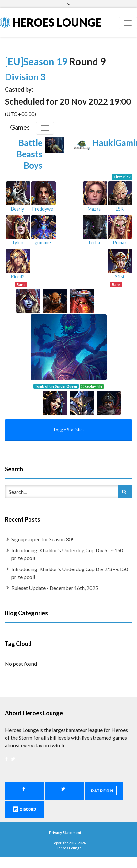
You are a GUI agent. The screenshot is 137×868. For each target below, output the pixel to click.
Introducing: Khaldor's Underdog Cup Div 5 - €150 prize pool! (67, 554)
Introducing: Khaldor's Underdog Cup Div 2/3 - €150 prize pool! (70, 573)
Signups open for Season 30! (42, 539)
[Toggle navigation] (128, 23)
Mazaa (94, 209)
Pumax (120, 243)
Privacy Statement (65, 833)
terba (94, 243)
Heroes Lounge (51, 22)
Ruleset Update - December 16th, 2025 (55, 588)
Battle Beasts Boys (29, 154)
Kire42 (18, 277)
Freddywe (43, 209)
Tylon (17, 243)
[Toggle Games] (45, 128)
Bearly (17, 209)
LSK (120, 209)
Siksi (120, 277)
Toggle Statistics (69, 430)
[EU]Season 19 (37, 61)
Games (20, 127)
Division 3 (25, 77)
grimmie (43, 243)
